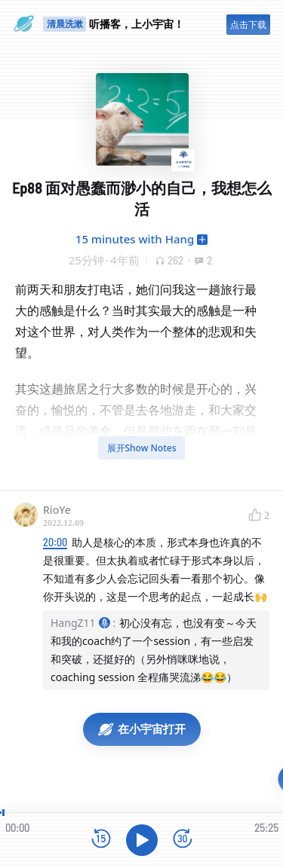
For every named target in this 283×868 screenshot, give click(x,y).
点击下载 (248, 24)
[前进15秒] (183, 840)
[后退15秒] (101, 840)
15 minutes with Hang (135, 239)
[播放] (142, 840)
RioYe (57, 510)
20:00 (55, 542)
